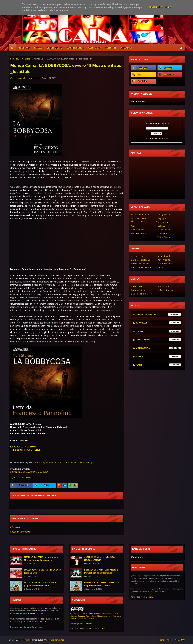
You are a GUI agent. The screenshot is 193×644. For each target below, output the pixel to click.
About (170, 640)
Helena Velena (164, 230)
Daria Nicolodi (164, 256)
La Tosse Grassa (165, 290)
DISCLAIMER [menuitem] (126, 48)
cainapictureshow (158, 314)
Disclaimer (88, 623)
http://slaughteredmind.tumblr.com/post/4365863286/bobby (63, 462)
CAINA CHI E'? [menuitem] (95, 48)
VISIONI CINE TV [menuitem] (55, 48)
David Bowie (137, 286)
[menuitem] (12, 48)
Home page (15, 59)
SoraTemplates (25, 640)
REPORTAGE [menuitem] (24, 48)
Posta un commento (20, 532)
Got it (168, 7)
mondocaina (27, 59)
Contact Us (180, 640)
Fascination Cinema (140, 264)
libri (18, 478)
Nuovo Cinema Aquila (141, 267)
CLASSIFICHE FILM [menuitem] (75, 48)
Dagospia (162, 218)
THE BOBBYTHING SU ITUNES (25, 450)
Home (161, 640)
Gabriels (161, 226)
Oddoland (162, 233)
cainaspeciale (158, 340)
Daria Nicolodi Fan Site (141, 260)
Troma (160, 267)
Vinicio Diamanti (165, 237)
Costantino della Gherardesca (139, 220)
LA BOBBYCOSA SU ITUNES (24, 447)
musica (158, 356)
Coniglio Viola (164, 215)
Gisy (133, 226)
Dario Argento (164, 260)
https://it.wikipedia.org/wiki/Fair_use (27, 613)
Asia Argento (137, 256)
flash (158, 365)
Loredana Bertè (138, 290)
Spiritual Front (164, 286)
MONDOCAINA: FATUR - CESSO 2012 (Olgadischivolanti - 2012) (41, 584)
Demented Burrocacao (141, 294)
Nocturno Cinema (165, 264)
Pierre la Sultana (139, 233)
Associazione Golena (141, 215)
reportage (158, 323)
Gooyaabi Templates (55, 640)
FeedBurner (163, 138)
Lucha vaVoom (138, 230)
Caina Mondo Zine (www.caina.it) (26, 78)
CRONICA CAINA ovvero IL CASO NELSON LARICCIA (100, 559)
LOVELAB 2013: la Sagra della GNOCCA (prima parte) (42, 571)
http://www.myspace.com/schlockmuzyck (29, 472)
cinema (158, 331)
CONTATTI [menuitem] (111, 48)
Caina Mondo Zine (95, 613)
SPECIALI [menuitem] (38, 48)
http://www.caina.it (97, 629)
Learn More (156, 7)
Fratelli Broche (162, 222)
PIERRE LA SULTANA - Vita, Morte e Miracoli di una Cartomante (41, 559)
